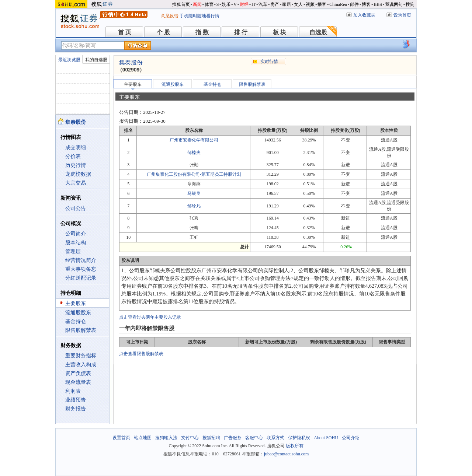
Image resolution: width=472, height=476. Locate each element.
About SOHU (326, 438)
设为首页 (402, 15)
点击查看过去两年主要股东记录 (150, 317)
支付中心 (190, 438)
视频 (310, 4)
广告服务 (233, 438)
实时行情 (269, 62)
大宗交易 (76, 183)
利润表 (73, 391)
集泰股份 (131, 62)
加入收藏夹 (364, 15)
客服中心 (254, 438)
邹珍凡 (194, 206)
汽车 (263, 4)
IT (254, 4)
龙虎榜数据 (78, 174)
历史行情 (76, 165)
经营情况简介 (81, 260)
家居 (287, 4)
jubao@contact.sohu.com (287, 454)
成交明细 (76, 148)
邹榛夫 (194, 153)
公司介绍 (351, 438)
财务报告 (76, 409)
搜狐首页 (181, 4)
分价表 (73, 156)
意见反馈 (170, 16)
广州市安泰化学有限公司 (194, 140)
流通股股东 (78, 313)
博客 (366, 4)
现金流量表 (78, 382)
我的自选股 (96, 60)
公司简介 (76, 234)
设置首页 (121, 438)
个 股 (163, 32)
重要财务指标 (81, 356)
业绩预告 (76, 400)
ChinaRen (338, 4)
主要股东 (76, 303)
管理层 (73, 251)
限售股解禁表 (81, 330)
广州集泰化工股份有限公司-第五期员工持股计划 (194, 174)
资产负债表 (78, 373)
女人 (298, 4)
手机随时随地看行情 (199, 16)
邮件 (354, 4)
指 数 (202, 32)
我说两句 (394, 4)
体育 (209, 4)
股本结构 (76, 243)
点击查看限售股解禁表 (141, 354)
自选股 (318, 32)
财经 (244, 4)
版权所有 (295, 446)
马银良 (194, 193)
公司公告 (76, 208)
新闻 (197, 4)
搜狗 (410, 4)
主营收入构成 (81, 365)
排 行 (241, 32)
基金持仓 (76, 321)
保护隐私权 (299, 438)
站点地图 (143, 438)
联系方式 (275, 438)
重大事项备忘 (81, 269)
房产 (275, 4)
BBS (378, 4)
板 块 (280, 32)
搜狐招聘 (211, 438)
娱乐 (226, 4)
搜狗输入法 (166, 438)
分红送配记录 (81, 278)
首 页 (125, 32)
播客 (322, 4)
